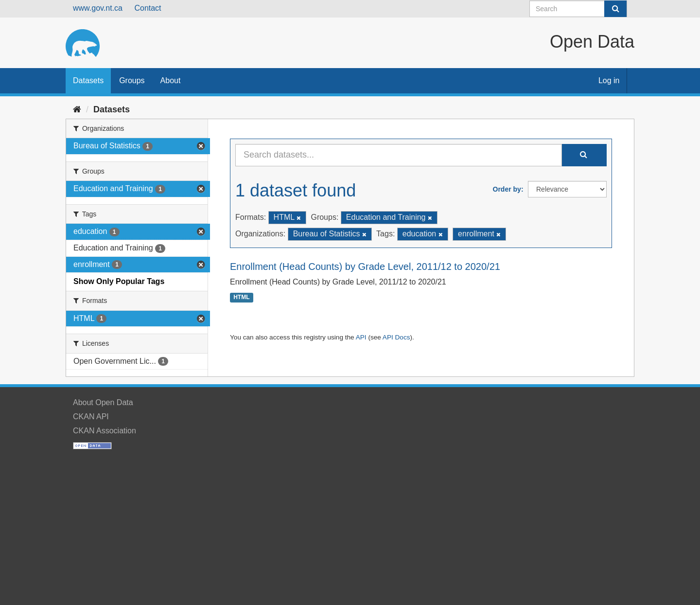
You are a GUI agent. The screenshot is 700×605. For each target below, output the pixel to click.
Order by (507, 189)
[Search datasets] (578, 9)
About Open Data (103, 402)
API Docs (396, 337)
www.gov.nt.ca (98, 8)
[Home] (77, 109)
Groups (132, 80)
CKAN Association (105, 431)
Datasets (88, 80)
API (361, 337)
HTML (241, 298)
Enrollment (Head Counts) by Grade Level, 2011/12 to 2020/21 (365, 267)
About (171, 80)
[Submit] (615, 9)
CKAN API (91, 417)
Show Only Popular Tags (119, 281)
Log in (609, 80)
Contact (148, 8)
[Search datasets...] (399, 155)
